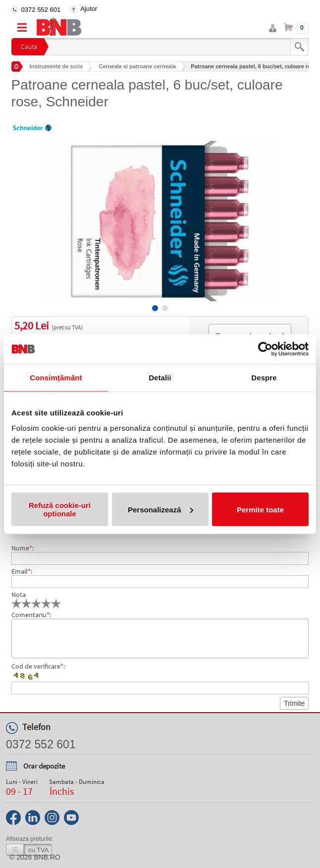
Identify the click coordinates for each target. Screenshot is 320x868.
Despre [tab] (264, 377)
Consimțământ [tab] (56, 377)
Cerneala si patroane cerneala (137, 66)
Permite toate (260, 509)
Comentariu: (31, 615)
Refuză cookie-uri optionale (60, 509)
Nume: (23, 548)
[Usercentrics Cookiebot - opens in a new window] (265, 349)
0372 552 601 (41, 10)
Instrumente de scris (56, 66)
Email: (22, 571)
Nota (19, 594)
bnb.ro (47, 857)
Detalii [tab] (160, 377)
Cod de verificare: (38, 666)
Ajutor (89, 9)
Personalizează (160, 509)
